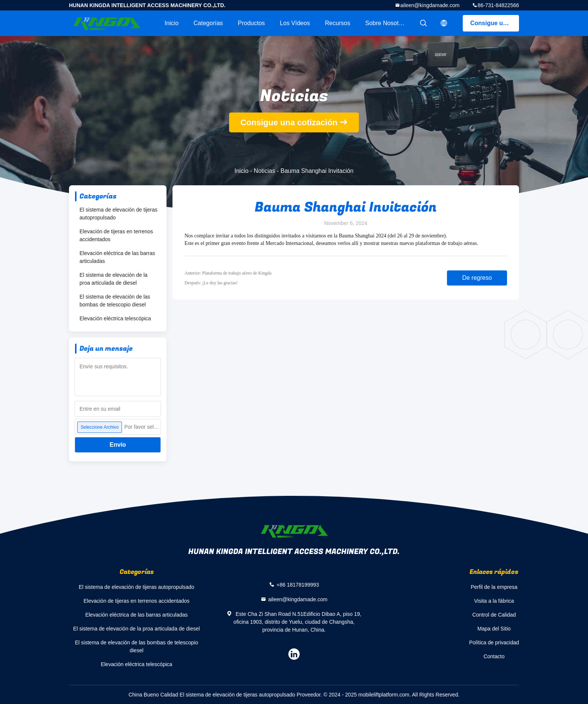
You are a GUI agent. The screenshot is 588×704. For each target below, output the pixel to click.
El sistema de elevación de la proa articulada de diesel (113, 279)
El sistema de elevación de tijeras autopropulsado (118, 214)
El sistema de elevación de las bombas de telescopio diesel (115, 301)
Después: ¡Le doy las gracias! (211, 283)
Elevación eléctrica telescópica (115, 318)
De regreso (477, 278)
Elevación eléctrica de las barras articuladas (117, 257)
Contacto (494, 656)
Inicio (172, 23)
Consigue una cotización (495, 23)
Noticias (265, 171)
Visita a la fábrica (494, 601)
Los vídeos (295, 23)
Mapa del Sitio (494, 629)
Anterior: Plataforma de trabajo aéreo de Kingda (228, 273)
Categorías (208, 23)
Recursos (337, 23)
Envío (118, 445)
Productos (251, 23)
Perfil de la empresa (494, 587)
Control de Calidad (494, 615)
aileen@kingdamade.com (430, 5)
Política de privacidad (494, 642)
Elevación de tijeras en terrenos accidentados (116, 235)
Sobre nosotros (386, 23)
